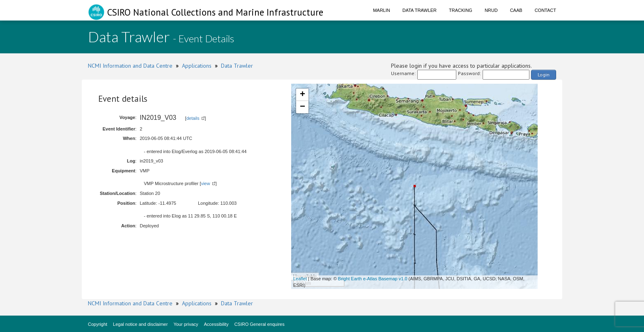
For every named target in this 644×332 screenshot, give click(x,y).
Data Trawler (420, 10)
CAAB (516, 10)
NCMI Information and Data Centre (130, 66)
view (205, 183)
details (193, 118)
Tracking (461, 10)
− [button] (302, 107)
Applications (197, 66)
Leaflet (300, 279)
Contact (545, 10)
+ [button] (302, 95)
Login (544, 74)
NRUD (491, 10)
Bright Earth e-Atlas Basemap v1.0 (373, 279)
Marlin (382, 10)
